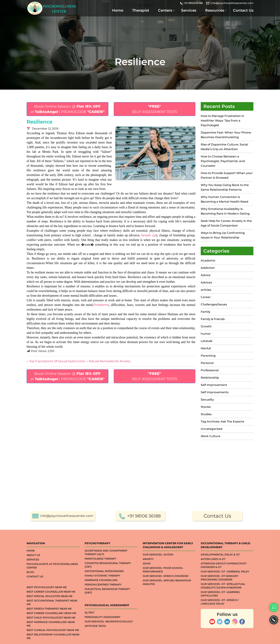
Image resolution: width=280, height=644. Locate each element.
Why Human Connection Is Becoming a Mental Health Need (224, 199)
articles (206, 290)
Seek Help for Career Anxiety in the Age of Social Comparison (226, 223)
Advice (206, 275)
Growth (206, 326)
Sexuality (207, 400)
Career (206, 297)
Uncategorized (212, 429)
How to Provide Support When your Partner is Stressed (227, 175)
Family (206, 312)
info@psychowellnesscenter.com (232, 3)
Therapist (141, 10)
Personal (207, 363)
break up (149, 235)
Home (118, 10)
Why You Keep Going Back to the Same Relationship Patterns (225, 187)
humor (206, 334)
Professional (210, 370)
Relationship (210, 378)
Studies (206, 414)
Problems (101, 305)
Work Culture (211, 436)
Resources (215, 10)
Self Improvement (214, 385)
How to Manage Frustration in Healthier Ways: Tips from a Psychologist (222, 121)
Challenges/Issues (214, 304)
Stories (206, 407)
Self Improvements (215, 392)
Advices (206, 282)
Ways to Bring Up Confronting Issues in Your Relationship (223, 235)
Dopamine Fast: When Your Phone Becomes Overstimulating (226, 135)
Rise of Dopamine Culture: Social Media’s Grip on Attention (224, 147)
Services (189, 10)
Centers (165, 10)
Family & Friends (213, 319)
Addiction (208, 268)
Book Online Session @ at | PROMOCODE (67, 109)
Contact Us (243, 10)
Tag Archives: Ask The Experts (222, 422)
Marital (206, 348)
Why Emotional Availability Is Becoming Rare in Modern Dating (226, 211)
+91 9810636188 (193, 3)
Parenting (208, 356)
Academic (208, 261)
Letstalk (207, 341)
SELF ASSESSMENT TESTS (155, 109)
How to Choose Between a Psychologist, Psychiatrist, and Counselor (223, 161)
